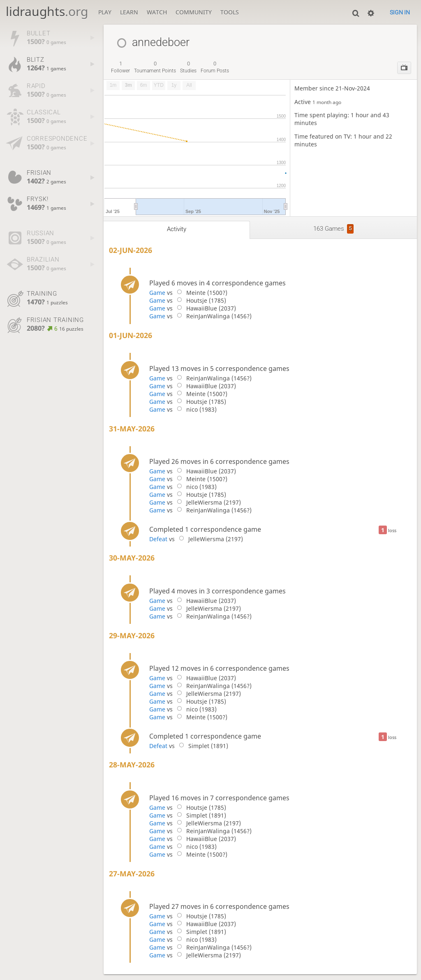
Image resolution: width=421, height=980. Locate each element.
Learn (129, 12)
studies (188, 67)
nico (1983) (195, 409)
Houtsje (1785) (200, 300)
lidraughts (47, 11)
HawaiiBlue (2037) (205, 308)
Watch (157, 12)
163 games (333, 229)
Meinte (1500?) (201, 293)
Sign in (400, 12)
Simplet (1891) (202, 746)
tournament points (155, 67)
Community (194, 12)
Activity (177, 229)
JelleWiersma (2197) (207, 502)
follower (120, 67)
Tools (230, 12)
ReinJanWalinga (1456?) (213, 316)
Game (157, 293)
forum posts (215, 67)
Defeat (158, 539)
